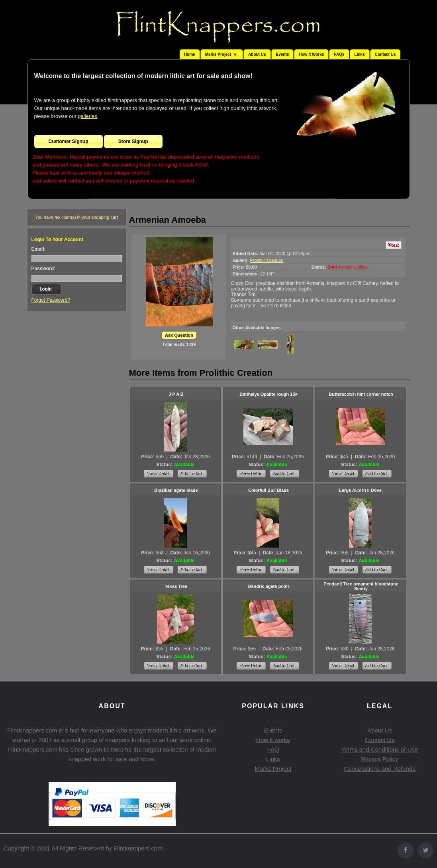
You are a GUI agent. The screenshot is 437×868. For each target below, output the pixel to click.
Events (283, 54)
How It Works (311, 54)
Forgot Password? (51, 300)
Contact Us (385, 54)
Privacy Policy (379, 759)
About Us (257, 54)
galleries (87, 116)
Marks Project (273, 769)
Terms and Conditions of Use (380, 749)
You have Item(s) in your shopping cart (76, 217)
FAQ (273, 749)
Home (190, 54)
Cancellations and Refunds (379, 769)
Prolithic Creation (267, 260)
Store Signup (133, 141)
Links (360, 54)
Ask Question (179, 335)
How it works (273, 740)
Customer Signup (69, 141)
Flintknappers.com (138, 848)
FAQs (339, 54)
